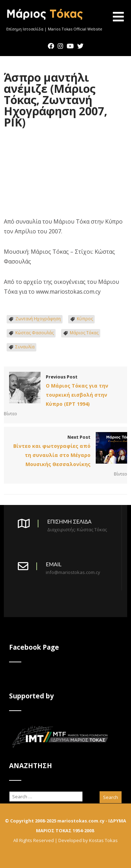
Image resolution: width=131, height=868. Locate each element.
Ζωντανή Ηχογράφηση (38, 319)
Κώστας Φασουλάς (35, 333)
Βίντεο (10, 414)
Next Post (65, 451)
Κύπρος (85, 319)
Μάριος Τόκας (84, 333)
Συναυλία (25, 347)
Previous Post (65, 391)
